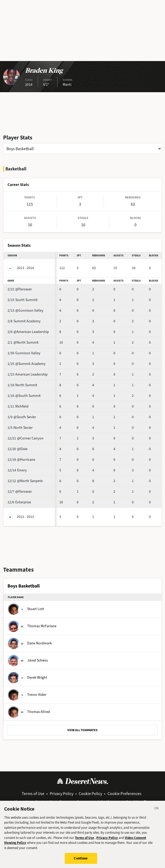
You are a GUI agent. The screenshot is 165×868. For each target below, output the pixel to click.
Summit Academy (24, 321)
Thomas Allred (29, 712)
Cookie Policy (90, 794)
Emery (17, 470)
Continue (81, 861)
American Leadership (28, 374)
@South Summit (24, 396)
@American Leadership (28, 332)
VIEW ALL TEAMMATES (82, 730)
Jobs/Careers (109, 802)
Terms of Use (33, 794)
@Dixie (17, 449)
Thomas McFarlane (32, 626)
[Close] (157, 812)
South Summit (23, 300)
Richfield (18, 406)
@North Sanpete (25, 481)
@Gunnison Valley (26, 311)
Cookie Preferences (124, 794)
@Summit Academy (27, 364)
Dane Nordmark (30, 643)
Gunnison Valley (24, 353)
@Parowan (20, 289)
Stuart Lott (26, 609)
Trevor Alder (27, 695)
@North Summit (23, 342)
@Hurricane (21, 460)
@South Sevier (22, 417)
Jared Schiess (28, 660)
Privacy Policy (62, 794)
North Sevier (20, 428)
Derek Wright (27, 677)
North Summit (22, 385)
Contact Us (44, 802)
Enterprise (19, 502)
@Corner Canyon (26, 438)
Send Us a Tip (138, 802)
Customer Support (75, 802)
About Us (22, 802)
